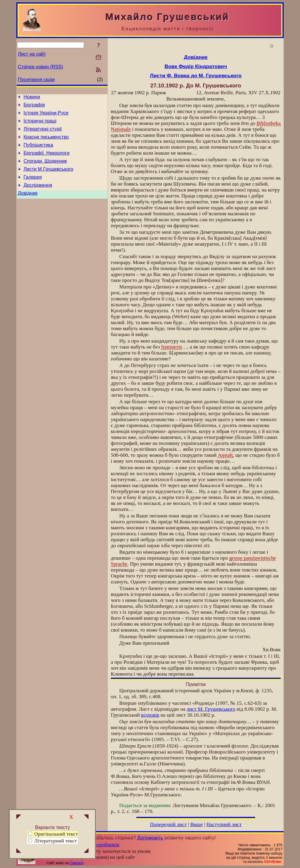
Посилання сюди (36, 80)
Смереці (77, 863)
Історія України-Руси (46, 116)
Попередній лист (168, 824)
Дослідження (38, 196)
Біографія (34, 107)
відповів (150, 715)
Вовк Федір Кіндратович (196, 66)
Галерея (33, 187)
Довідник (28, 205)
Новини (32, 98)
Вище (197, 824)
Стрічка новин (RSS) (40, 67)
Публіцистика (38, 151)
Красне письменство (46, 142)
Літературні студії (43, 133)
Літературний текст (55, 841)
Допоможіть (150, 838)
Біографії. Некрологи (46, 160)
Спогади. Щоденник (45, 169)
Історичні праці (40, 124)
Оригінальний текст (53, 834)
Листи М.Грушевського (48, 178)
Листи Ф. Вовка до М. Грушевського (196, 76)
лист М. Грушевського (211, 709)
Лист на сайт (32, 54)
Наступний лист (224, 824)
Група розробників (99, 845)
